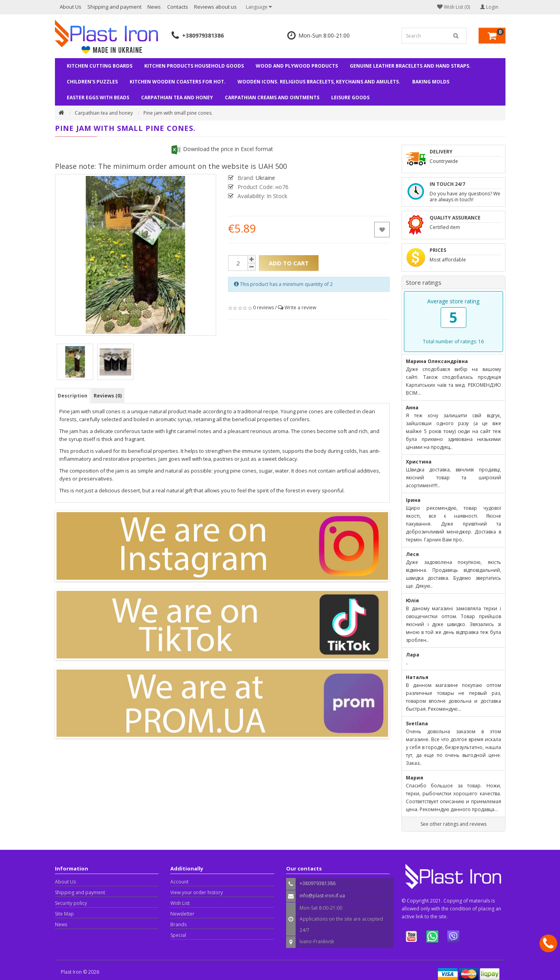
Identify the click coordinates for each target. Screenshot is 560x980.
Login (489, 7)
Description (73, 396)
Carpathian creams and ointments (272, 97)
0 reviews (263, 307)
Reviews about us (215, 7)
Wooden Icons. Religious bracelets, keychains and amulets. (319, 82)
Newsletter (182, 914)
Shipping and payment (114, 7)
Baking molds (431, 82)
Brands (178, 924)
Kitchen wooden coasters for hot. (178, 82)
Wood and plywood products (297, 66)
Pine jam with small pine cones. (178, 113)
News (154, 7)
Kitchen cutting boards (100, 66)
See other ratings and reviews (453, 824)
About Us (71, 7)
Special (178, 935)
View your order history (197, 892)
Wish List (180, 903)
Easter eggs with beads (98, 97)
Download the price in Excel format (222, 149)
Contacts (178, 7)
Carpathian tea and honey (177, 97)
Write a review (300, 307)
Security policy (71, 903)
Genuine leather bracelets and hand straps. (410, 66)
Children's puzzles (92, 82)
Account (179, 882)
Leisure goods (350, 97)
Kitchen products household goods (194, 66)
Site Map (64, 914)
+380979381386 (203, 35)
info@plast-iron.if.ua (322, 896)
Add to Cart (289, 263)
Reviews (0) (108, 396)
